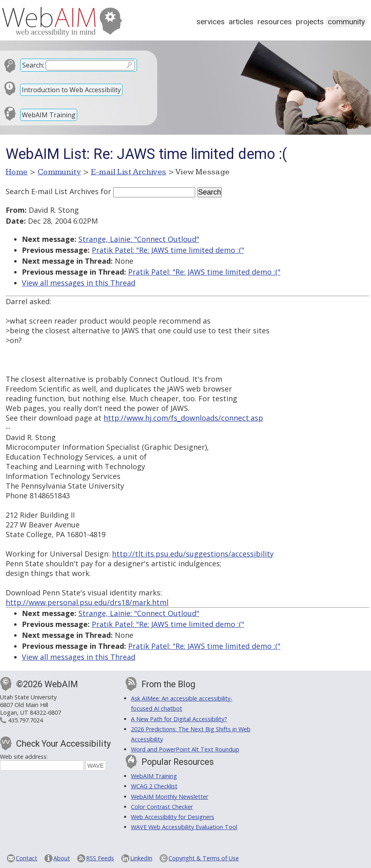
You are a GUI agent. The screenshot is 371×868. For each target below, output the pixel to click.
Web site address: (24, 757)
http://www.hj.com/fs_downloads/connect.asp (183, 418)
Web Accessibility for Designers (173, 817)
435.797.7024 (25, 720)
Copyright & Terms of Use (204, 858)
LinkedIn (141, 858)
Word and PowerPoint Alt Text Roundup (185, 749)
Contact (26, 858)
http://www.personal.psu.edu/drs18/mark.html (87, 602)
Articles (241, 22)
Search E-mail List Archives (52, 191)
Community (346, 22)
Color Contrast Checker (162, 807)
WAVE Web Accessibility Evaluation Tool (184, 827)
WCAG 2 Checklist (154, 786)
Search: (33, 65)
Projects (310, 22)
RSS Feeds (100, 858)
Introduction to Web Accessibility (71, 90)
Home (17, 172)
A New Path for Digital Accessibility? (179, 719)
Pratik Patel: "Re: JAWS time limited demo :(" (168, 250)
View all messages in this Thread (79, 283)
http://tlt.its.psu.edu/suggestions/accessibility (193, 554)
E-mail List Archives (129, 172)
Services (211, 22)
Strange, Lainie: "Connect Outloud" (139, 239)
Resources (275, 22)
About (62, 858)
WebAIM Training (49, 115)
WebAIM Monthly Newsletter (170, 797)
